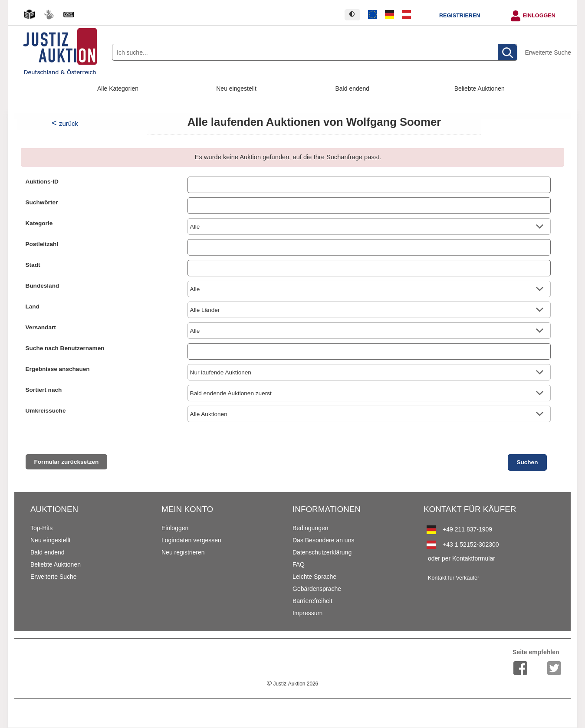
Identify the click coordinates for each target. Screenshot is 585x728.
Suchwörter (42, 202)
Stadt (33, 265)
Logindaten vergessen (191, 540)
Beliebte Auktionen (480, 89)
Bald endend (353, 89)
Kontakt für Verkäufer (454, 578)
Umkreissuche (46, 411)
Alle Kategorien (118, 89)
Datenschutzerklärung (322, 552)
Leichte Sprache (314, 577)
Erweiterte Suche (548, 52)
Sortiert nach (44, 390)
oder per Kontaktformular (462, 558)
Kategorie (39, 223)
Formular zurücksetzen (67, 462)
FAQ (299, 564)
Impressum (307, 613)
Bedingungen (311, 528)
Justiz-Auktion (292, 684)
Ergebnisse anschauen (58, 369)
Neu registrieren (183, 552)
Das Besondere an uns (323, 540)
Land (33, 307)
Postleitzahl (42, 244)
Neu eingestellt (236, 89)
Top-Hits (41, 528)
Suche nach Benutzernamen (65, 348)
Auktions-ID (42, 182)
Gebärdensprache (317, 589)
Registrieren (460, 16)
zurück (69, 123)
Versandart (41, 327)
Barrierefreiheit (312, 601)
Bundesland (43, 286)
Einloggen (539, 16)
